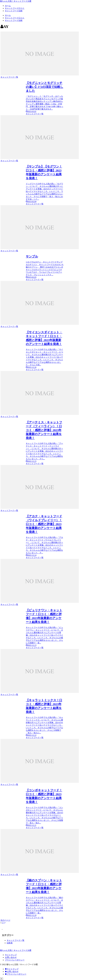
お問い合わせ (11, 957)
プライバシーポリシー (15, 960)
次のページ (5, 920)
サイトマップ (11, 955)
